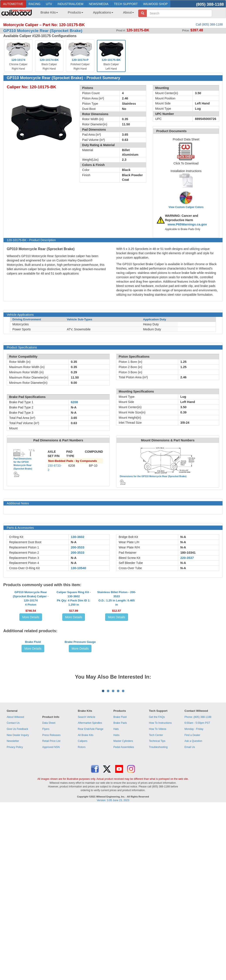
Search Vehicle (86, 840)
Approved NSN (51, 870)
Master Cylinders (123, 864)
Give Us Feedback (18, 852)
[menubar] (86, 14)
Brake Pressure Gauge (80, 714)
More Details (31, 656)
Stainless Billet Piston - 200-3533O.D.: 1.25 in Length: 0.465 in (116, 638)
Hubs (116, 858)
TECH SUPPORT (126, 4)
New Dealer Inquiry (18, 858)
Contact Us (13, 845)
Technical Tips (157, 864)
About (128, 12)
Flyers (46, 852)
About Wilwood (15, 840)
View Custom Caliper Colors (186, 207)
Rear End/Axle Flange (90, 852)
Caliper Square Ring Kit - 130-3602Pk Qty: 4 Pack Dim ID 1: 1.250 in (74, 638)
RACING (34, 4)
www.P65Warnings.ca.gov (187, 224)
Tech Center (156, 858)
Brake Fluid (33, 714)
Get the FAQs (157, 840)
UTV (49, 4)
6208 (74, 402)
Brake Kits (49, 12)
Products (75, 12)
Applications (103, 12)
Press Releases (51, 858)
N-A (74, 542)
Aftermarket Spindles (90, 845)
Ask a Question (193, 864)
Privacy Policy (15, 870)
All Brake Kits (85, 858)
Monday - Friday (194, 852)
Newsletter (13, 864)
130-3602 (78, 537)
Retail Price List (51, 864)
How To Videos (158, 852)
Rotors (82, 870)
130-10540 (78, 568)
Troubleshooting (158, 870)
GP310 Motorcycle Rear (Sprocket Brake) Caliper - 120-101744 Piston (31, 638)
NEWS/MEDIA (99, 4)
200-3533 (78, 547)
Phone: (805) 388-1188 (198, 840)
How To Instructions (160, 845)
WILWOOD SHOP (155, 4)
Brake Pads (120, 845)
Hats (116, 852)
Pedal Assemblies (124, 870)
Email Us (190, 870)
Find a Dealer (192, 858)
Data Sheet (49, 845)
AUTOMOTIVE (13, 4)
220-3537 (187, 558)
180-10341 (188, 553)
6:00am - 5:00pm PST (197, 845)
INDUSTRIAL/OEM (70, 4)
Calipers (83, 864)
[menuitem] (48, 14)
